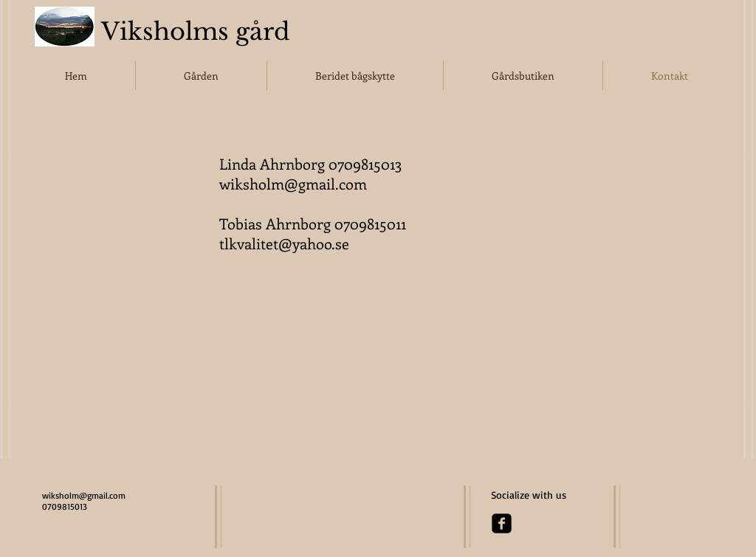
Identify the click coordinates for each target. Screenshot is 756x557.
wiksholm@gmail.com (293, 183)
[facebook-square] (502, 523)
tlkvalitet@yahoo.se (284, 243)
